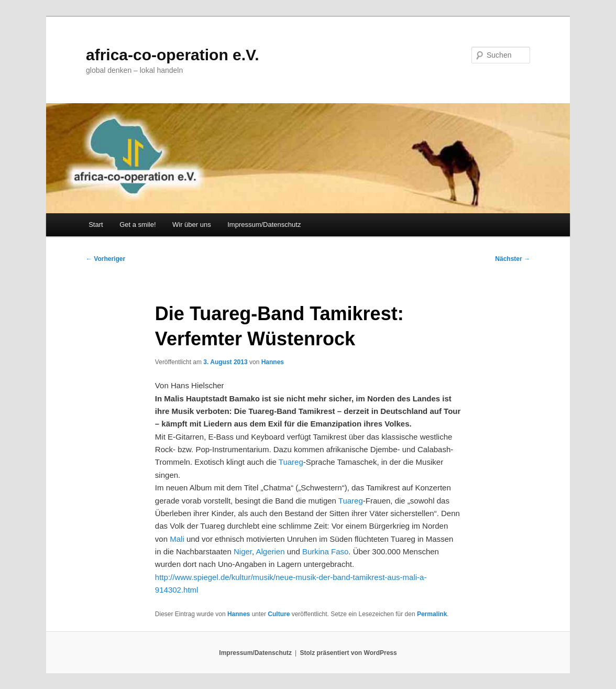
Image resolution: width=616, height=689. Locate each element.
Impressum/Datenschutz (264, 225)
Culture (279, 614)
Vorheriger (106, 259)
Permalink (432, 614)
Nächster (513, 259)
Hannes (273, 362)
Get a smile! (137, 225)
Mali (177, 539)
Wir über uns (192, 225)
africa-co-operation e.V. (173, 55)
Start (96, 225)
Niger (243, 551)
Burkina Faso (325, 551)
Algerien (271, 551)
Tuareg (291, 462)
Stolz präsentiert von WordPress (349, 653)
